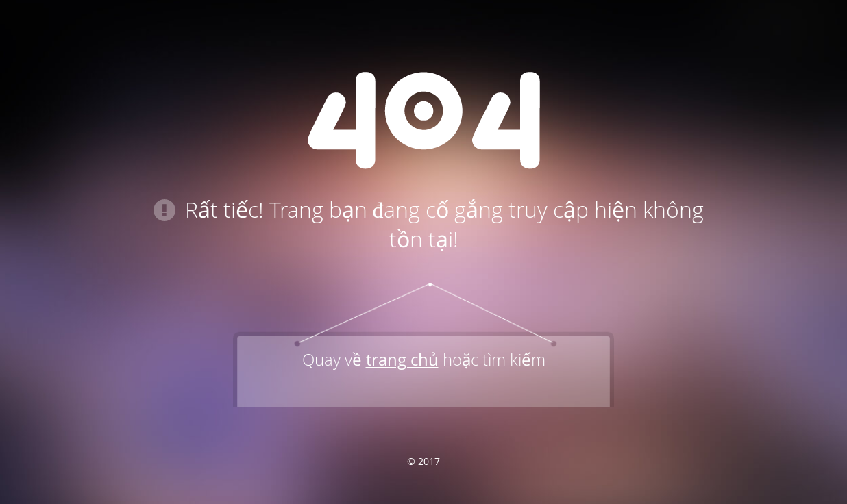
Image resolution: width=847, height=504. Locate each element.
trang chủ (402, 360)
